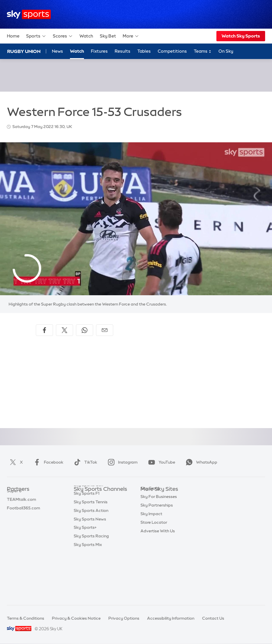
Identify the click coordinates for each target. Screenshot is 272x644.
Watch (86, 36)
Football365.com (24, 524)
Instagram (122, 462)
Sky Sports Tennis (91, 549)
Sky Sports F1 (87, 541)
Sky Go (147, 515)
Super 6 (14, 507)
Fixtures (99, 51)
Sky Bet (108, 36)
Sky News (150, 507)
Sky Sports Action (91, 558)
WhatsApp (200, 462)
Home (13, 36)
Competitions (172, 51)
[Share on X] (64, 330)
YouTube (161, 462)
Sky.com (149, 498)
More (131, 36)
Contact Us (213, 618)
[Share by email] (105, 330)
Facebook (47, 462)
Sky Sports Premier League (99, 507)
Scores (63, 36)
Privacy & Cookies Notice (76, 618)
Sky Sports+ (85, 575)
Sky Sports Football (93, 515)
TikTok (84, 462)
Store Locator (154, 558)
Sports (36, 36)
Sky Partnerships (157, 541)
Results (123, 51)
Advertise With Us (158, 566)
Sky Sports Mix (88, 592)
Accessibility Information (171, 618)
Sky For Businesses (159, 532)
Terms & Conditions (26, 618)
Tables (144, 51)
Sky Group (150, 524)
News (57, 51)
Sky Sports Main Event (95, 498)
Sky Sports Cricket (92, 524)
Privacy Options (124, 618)
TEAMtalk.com (21, 515)
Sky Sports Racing (91, 583)
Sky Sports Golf (89, 532)
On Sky (226, 51)
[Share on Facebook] (44, 330)
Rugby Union (24, 51)
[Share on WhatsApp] (85, 330)
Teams (203, 51)
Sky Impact (151, 549)
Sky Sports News (90, 566)
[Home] (29, 14)
